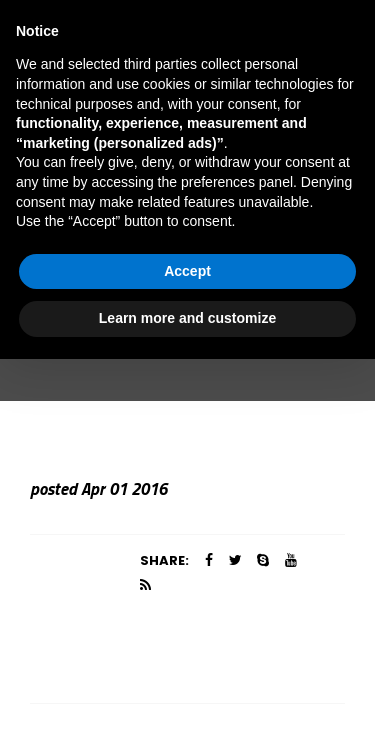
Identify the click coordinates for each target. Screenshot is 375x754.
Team (159, 323)
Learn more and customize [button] (187, 713)
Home (96, 323)
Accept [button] (187, 666)
